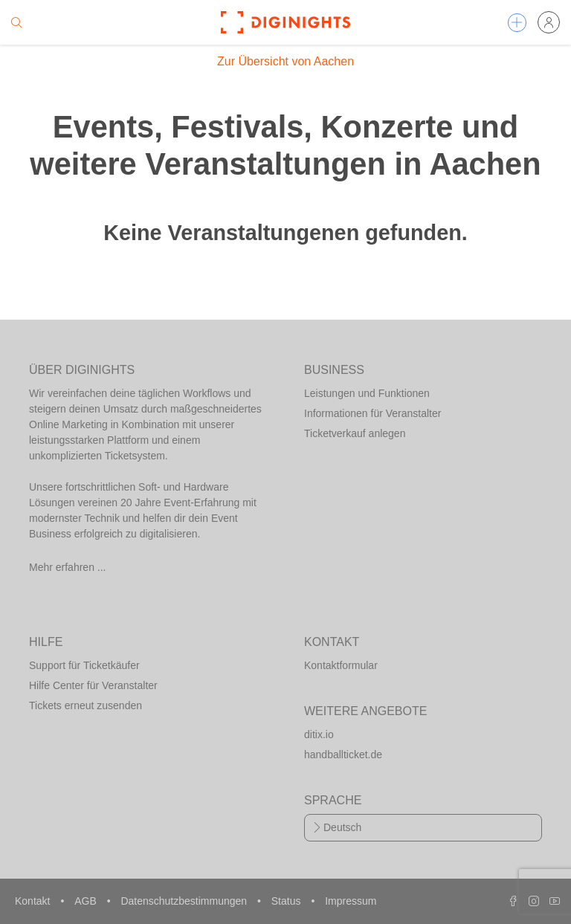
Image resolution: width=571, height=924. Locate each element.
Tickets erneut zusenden (86, 705)
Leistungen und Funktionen (367, 393)
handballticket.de (343, 755)
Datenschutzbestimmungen (185, 901)
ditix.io (319, 734)
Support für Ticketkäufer (84, 665)
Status (288, 901)
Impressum (351, 901)
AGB (87, 901)
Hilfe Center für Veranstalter (93, 685)
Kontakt (34, 901)
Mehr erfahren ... (68, 567)
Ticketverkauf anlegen (355, 433)
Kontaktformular (341, 665)
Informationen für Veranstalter (372, 413)
